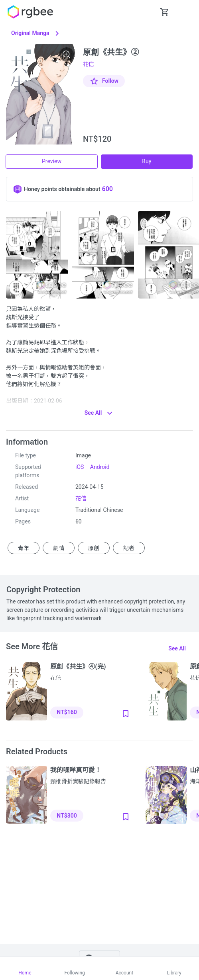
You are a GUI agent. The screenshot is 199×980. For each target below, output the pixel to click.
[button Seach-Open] (145, 12)
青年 (24, 548)
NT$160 (67, 712)
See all (177, 648)
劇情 (59, 548)
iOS (80, 467)
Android (100, 467)
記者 (129, 548)
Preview (52, 161)
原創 (94, 548)
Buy (147, 161)
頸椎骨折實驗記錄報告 (78, 781)
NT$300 (67, 816)
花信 (89, 64)
